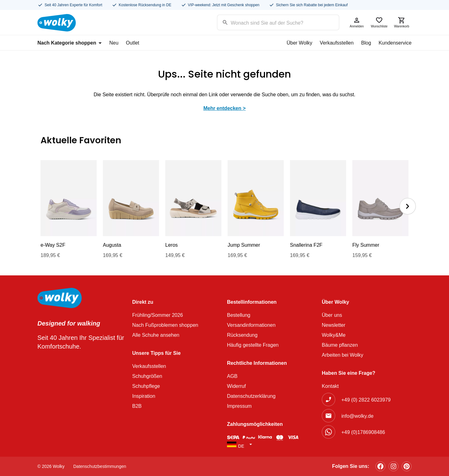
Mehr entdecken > (224, 108)
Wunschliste (379, 22)
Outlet (133, 43)
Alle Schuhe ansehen (156, 335)
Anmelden (357, 22)
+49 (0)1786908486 (363, 432)
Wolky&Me (334, 335)
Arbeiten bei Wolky (343, 355)
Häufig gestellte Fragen (253, 345)
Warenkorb (402, 22)
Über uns (332, 315)
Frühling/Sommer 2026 (158, 315)
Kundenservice (395, 43)
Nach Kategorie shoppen (70, 43)
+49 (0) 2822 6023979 (366, 400)
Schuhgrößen (147, 376)
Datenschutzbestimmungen (100, 466)
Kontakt (330, 386)
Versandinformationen (251, 325)
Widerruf (236, 386)
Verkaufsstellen (337, 43)
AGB (232, 376)
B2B (137, 406)
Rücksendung (242, 335)
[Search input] (270, 22)
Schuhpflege (146, 386)
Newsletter (334, 325)
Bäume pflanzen (340, 345)
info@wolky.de (357, 416)
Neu (114, 43)
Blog (366, 43)
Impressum (239, 406)
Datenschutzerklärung (251, 396)
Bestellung (239, 315)
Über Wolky (299, 43)
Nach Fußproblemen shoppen (165, 325)
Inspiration (144, 396)
